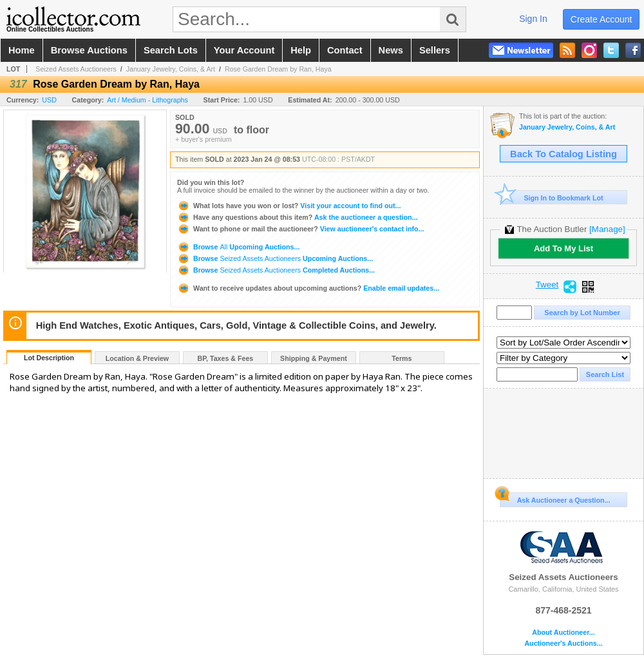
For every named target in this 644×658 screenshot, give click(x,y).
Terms (402, 358)
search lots (171, 50)
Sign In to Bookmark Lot (552, 198)
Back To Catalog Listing (563, 154)
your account (244, 50)
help (301, 50)
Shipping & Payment (314, 358)
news (391, 50)
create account (601, 19)
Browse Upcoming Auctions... (238, 247)
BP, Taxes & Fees (226, 358)
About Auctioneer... (563, 633)
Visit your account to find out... (289, 206)
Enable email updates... (308, 288)
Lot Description (49, 358)
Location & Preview (137, 358)
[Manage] (607, 229)
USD (49, 100)
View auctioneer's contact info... (300, 229)
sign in (533, 19)
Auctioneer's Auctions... (563, 643)
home (22, 50)
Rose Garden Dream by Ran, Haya (278, 69)
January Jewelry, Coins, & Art (171, 69)
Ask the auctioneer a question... (297, 217)
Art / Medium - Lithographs (147, 100)
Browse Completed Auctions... (276, 270)
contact (345, 50)
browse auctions (89, 50)
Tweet (547, 285)
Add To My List (563, 248)
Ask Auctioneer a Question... (555, 498)
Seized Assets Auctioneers (76, 69)
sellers (435, 50)
